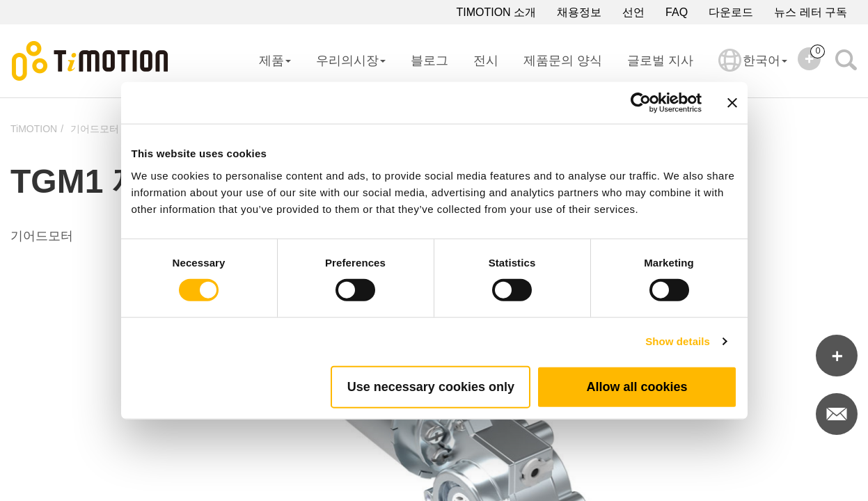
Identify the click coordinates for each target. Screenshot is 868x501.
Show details (678, 341)
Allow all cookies (637, 386)
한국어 (753, 70)
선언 (633, 12)
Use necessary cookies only (431, 386)
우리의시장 (351, 61)
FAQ (677, 12)
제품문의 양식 (563, 61)
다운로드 (731, 12)
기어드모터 (95, 129)
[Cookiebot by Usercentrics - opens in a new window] (641, 103)
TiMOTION (34, 129)
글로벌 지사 (660, 61)
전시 (486, 61)
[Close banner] (732, 103)
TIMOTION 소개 (496, 12)
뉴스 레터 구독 (811, 12)
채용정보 (579, 12)
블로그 (429, 61)
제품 (275, 61)
